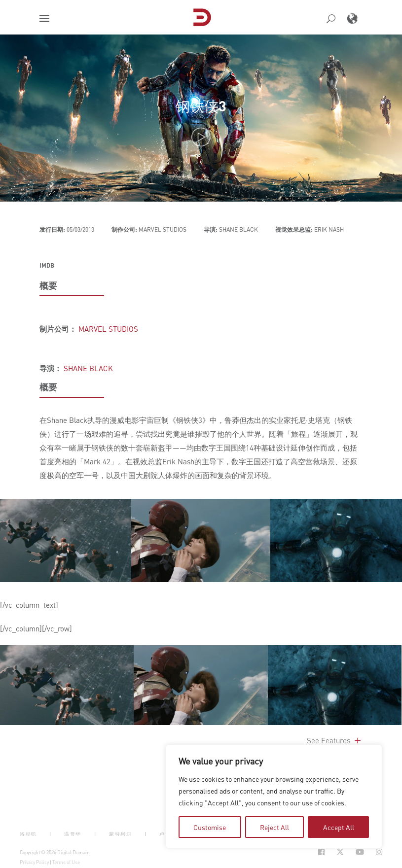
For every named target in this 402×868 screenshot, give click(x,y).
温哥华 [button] (73, 834)
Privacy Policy (34, 862)
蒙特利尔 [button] (120, 834)
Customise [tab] (210, 827)
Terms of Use (66, 862)
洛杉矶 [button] (28, 834)
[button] (44, 18)
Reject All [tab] (274, 827)
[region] (274, 797)
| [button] (51, 834)
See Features (335, 740)
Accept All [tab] (339, 827)
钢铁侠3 (201, 106)
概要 (48, 285)
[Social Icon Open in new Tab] (321, 852)
